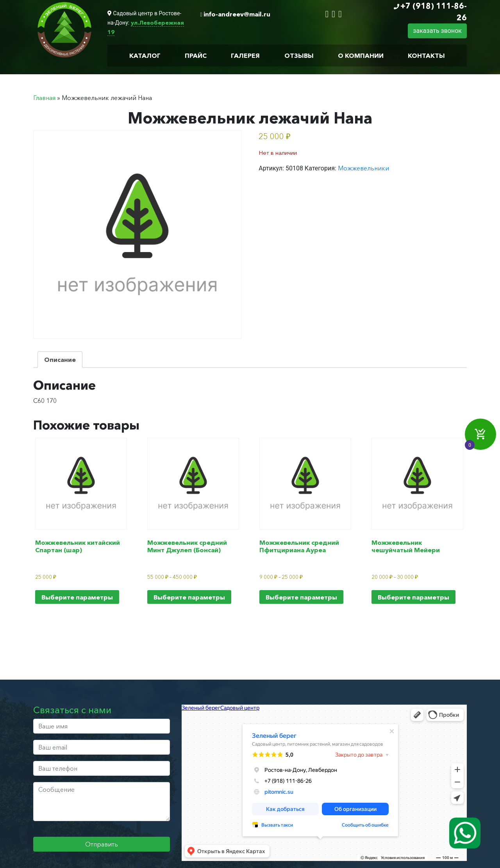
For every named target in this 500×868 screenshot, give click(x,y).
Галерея (245, 55)
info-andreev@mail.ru (237, 14)
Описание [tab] (60, 360)
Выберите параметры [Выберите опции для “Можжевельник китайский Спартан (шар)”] (77, 597)
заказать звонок (437, 31)
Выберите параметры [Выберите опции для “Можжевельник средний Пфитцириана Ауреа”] (301, 597)
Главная (44, 98)
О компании (361, 55)
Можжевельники (363, 168)
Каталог (145, 55)
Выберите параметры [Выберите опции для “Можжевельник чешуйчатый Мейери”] (413, 597)
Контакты (426, 55)
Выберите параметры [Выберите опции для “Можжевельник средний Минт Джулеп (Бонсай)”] (189, 597)
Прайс (196, 55)
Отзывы (299, 55)
